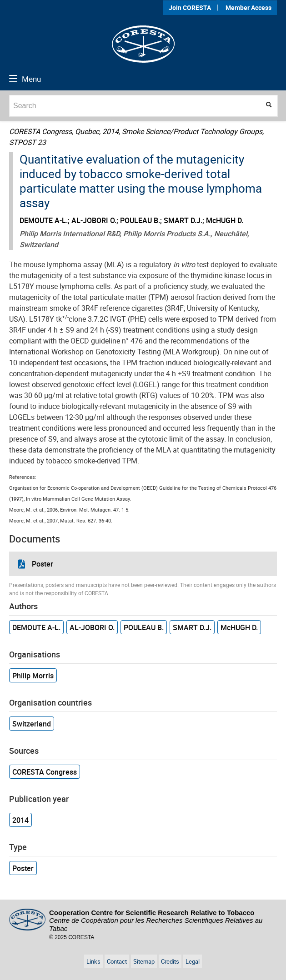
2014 (20, 820)
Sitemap (144, 961)
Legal (193, 961)
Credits (170, 961)
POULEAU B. (144, 627)
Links (93, 961)
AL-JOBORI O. (92, 627)
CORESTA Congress (45, 772)
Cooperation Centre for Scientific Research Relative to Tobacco (156, 920)
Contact (117, 961)
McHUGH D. (239, 627)
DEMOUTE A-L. (36, 627)
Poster (43, 564)
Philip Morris (33, 676)
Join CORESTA (190, 7)
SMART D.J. (192, 627)
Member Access (248, 7)
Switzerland (32, 724)
